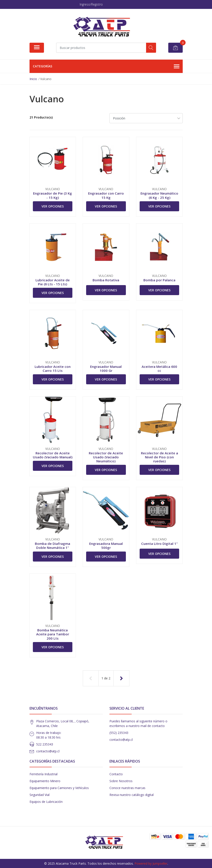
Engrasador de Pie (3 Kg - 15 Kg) (53, 195)
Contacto (116, 774)
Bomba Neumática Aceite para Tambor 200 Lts (53, 634)
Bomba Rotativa (106, 280)
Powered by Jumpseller (151, 863)
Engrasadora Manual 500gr (106, 546)
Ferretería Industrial (44, 774)
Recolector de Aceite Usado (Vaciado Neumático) (106, 457)
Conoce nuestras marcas (127, 788)
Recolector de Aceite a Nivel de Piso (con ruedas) (159, 457)
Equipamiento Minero (45, 781)
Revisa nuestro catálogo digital (132, 795)
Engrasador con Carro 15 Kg (106, 195)
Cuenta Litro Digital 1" (159, 544)
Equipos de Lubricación (46, 802)
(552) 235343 (119, 733)
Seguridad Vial (40, 795)
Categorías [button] (106, 66)
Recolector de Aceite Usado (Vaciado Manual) (53, 455)
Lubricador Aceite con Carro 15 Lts (53, 369)
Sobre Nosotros (121, 781)
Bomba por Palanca (159, 280)
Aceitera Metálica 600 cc (159, 369)
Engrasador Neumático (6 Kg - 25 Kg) (159, 195)
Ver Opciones (53, 206)
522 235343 (45, 744)
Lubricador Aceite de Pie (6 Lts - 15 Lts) (53, 282)
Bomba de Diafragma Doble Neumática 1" (53, 546)
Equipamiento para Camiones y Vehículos (59, 788)
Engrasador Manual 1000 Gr (106, 369)
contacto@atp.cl (48, 751)
